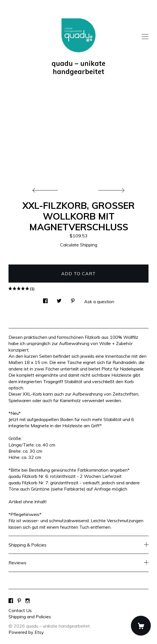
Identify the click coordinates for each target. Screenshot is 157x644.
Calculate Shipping (79, 245)
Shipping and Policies (30, 617)
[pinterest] (19, 601)
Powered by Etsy (26, 632)
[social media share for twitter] (59, 299)
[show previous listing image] (46, 189)
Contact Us (20, 610)
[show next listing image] (111, 189)
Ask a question (99, 302)
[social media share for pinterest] (73, 299)
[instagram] (28, 601)
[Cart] (141, 626)
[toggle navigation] (145, 37)
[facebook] (11, 601)
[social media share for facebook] (45, 299)
